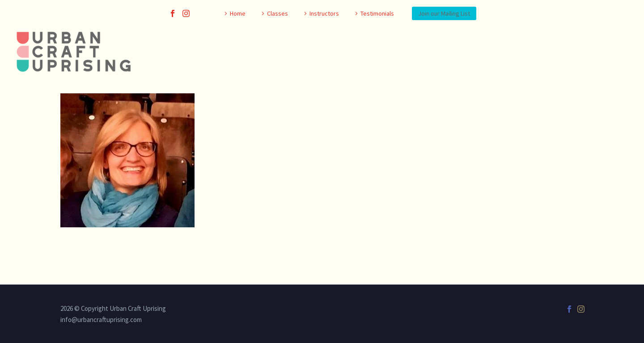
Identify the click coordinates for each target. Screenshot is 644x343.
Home (238, 13)
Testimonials (377, 13)
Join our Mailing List (444, 13)
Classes (278, 13)
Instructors (324, 13)
